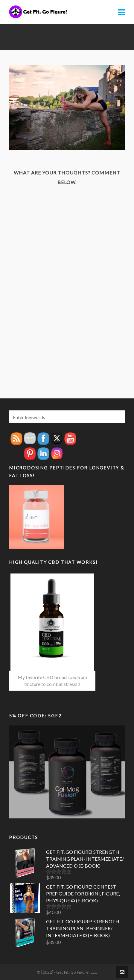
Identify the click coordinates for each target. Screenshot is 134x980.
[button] (118, 417)
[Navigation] (121, 12)
